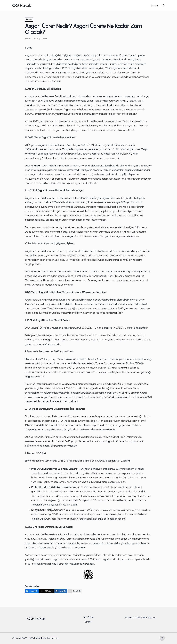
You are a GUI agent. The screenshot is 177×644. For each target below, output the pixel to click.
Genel (29, 20)
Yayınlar (89, 622)
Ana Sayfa (88, 617)
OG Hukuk (22, 6)
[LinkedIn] (61, 591)
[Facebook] (32, 591)
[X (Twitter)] (46, 591)
